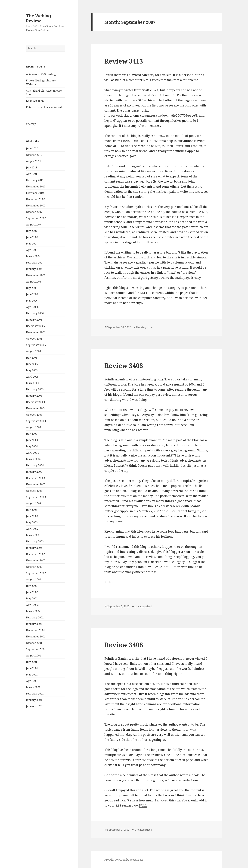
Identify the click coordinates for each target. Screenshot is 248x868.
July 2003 (32, 510)
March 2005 (33, 383)
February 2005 (35, 389)
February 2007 (35, 263)
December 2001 (36, 630)
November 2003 (36, 484)
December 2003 (36, 478)
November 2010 (36, 186)
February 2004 (35, 465)
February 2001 (35, 694)
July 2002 (32, 586)
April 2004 (32, 453)
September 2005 (36, 345)
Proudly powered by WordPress (124, 860)
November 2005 (36, 332)
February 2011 (35, 180)
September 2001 (36, 649)
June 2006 (32, 294)
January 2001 (34, 700)
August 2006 (34, 282)
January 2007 (34, 269)
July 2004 (32, 434)
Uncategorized (145, 327)
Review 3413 (124, 61)
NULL (145, 303)
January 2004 (34, 472)
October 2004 (34, 415)
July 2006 (32, 288)
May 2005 (32, 370)
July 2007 (32, 231)
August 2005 (34, 351)
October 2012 (34, 155)
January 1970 (34, 706)
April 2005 (32, 377)
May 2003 (32, 522)
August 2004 (34, 427)
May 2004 (32, 446)
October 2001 (34, 643)
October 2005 (34, 339)
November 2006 (36, 275)
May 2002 (32, 598)
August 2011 (34, 161)
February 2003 (35, 541)
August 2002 (34, 579)
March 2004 (33, 459)
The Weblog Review (39, 18)
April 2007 (32, 250)
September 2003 (36, 497)
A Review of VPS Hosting (41, 74)
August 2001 (34, 656)
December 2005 (36, 326)
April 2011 (32, 174)
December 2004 (36, 402)
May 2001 (32, 675)
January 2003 (34, 548)
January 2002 (34, 624)
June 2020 (32, 148)
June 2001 (32, 668)
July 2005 (32, 358)
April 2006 (32, 307)
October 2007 (34, 212)
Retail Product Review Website (45, 107)
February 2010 (35, 193)
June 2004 (32, 440)
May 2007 (32, 244)
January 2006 (34, 320)
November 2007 (36, 206)
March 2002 (33, 611)
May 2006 (32, 301)
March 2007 (33, 256)
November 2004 (36, 408)
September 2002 (36, 573)
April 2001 (32, 681)
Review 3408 (124, 365)
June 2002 (32, 592)
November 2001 (36, 637)
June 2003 (32, 516)
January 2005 (34, 396)
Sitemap (31, 124)
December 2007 (36, 199)
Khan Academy (35, 101)
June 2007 (32, 237)
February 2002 (35, 617)
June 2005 (32, 364)
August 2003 (34, 503)
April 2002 (32, 605)
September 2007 (36, 218)
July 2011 (32, 167)
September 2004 (36, 421)
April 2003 (32, 529)
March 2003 (33, 535)
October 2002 (34, 567)
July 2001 (32, 662)
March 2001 (33, 687)
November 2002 (36, 560)
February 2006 (35, 313)
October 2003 (34, 491)
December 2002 (36, 554)
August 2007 (34, 225)
